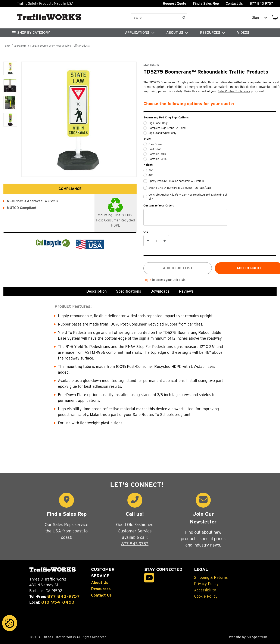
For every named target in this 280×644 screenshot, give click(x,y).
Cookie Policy (206, 596)
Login (148, 280)
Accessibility (205, 590)
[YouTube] (149, 578)
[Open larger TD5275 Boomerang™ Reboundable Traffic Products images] (79, 119)
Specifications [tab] (129, 291)
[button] (10, 68)
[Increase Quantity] (165, 241)
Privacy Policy (206, 584)
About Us (100, 583)
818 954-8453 (58, 602)
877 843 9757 (135, 544)
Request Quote (175, 4)
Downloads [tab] (160, 291)
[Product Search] (156, 18)
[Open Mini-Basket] (276, 18)
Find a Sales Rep (206, 4)
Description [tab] (97, 291)
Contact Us (234, 4)
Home (7, 46)
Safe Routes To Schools (234, 91)
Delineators (20, 46)
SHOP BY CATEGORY (34, 33)
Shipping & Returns (211, 578)
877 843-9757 (63, 596)
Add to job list (178, 268)
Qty (146, 232)
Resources (101, 589)
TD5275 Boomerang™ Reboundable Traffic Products (60, 46)
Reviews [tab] (186, 291)
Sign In (260, 18)
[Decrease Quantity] (148, 241)
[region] (10, 113)
